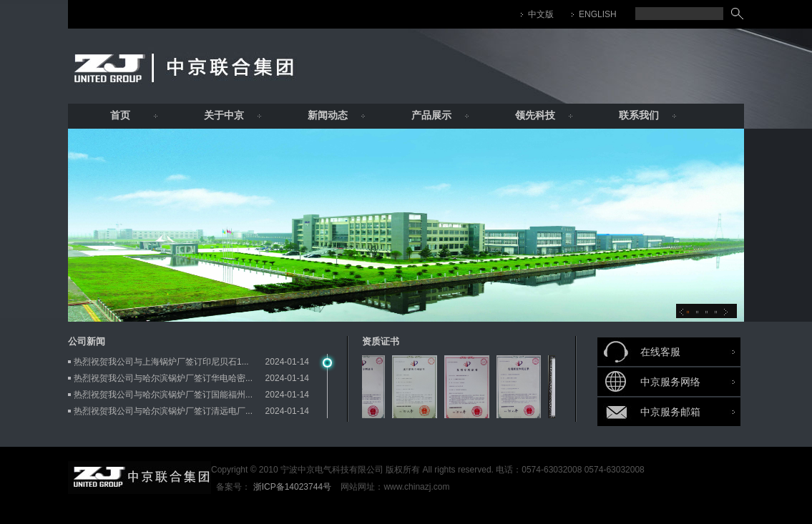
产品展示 (431, 115)
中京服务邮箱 (670, 412)
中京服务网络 (670, 382)
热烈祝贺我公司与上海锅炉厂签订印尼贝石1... (161, 362)
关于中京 (224, 115)
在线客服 (660, 352)
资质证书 (381, 341)
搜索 (737, 14)
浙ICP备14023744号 (292, 487)
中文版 (541, 14)
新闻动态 (328, 115)
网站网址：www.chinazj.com (394, 487)
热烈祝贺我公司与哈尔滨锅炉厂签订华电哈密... (163, 378)
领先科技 (535, 115)
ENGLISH (598, 14)
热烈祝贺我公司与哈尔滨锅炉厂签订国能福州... (163, 395)
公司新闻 (87, 341)
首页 (120, 115)
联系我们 (639, 115)
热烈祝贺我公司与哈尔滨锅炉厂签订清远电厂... (163, 411)
